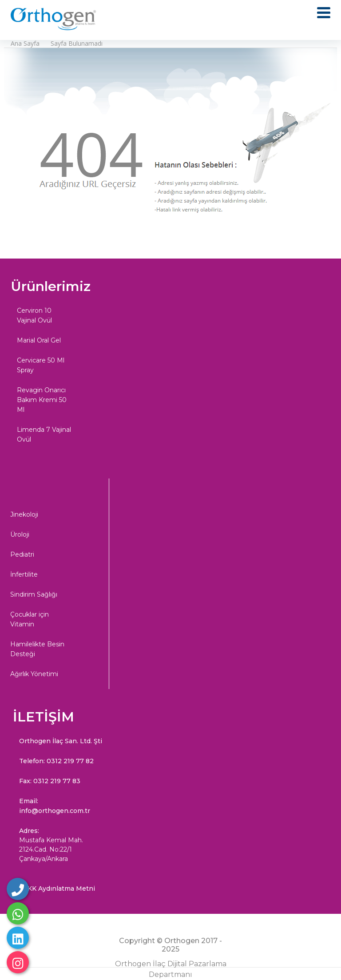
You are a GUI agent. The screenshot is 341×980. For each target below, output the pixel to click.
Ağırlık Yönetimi (34, 674)
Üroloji (20, 534)
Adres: (61, 845)
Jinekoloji (24, 514)
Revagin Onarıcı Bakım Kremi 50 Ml (42, 400)
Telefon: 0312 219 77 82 (56, 761)
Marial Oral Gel (39, 340)
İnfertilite (24, 574)
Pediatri (22, 554)
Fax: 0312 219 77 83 (50, 781)
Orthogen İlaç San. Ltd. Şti (61, 741)
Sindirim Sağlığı (34, 594)
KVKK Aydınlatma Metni (57, 888)
